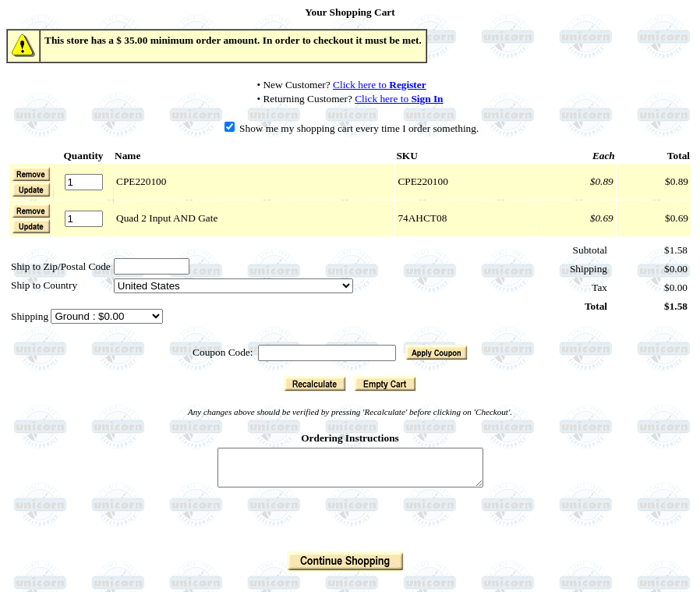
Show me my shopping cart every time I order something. (352, 128)
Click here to (380, 85)
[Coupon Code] (327, 353)
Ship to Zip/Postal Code (61, 266)
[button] (31, 190)
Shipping (31, 316)
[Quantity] (84, 182)
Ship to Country (44, 285)
